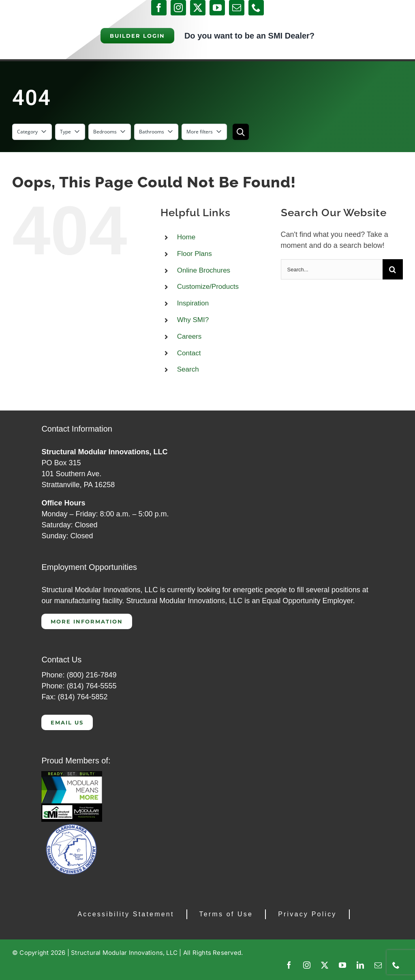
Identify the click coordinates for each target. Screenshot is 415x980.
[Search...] (332, 269)
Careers (189, 336)
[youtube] (217, 8)
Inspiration (193, 303)
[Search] (393, 269)
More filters (204, 132)
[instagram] (178, 8)
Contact (189, 353)
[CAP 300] (72, 775)
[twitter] (198, 8)
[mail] (237, 8)
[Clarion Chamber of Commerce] (72, 825)
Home (186, 237)
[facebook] (159, 8)
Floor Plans (195, 254)
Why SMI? (193, 320)
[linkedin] (360, 965)
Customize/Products (208, 287)
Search (188, 369)
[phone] (256, 8)
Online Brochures (204, 270)
